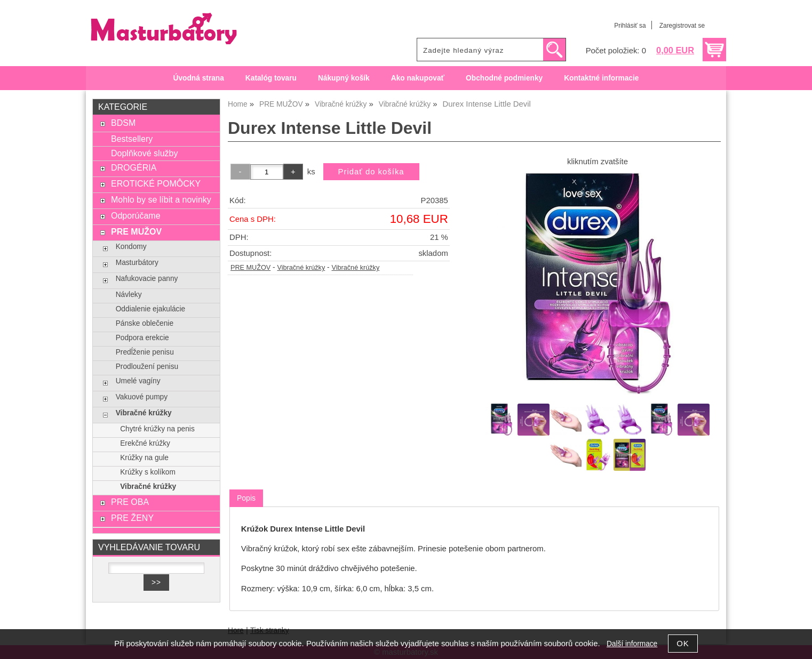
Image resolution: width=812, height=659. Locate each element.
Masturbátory (137, 263)
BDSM (123, 123)
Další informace (632, 644)
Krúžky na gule (144, 458)
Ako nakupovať (418, 78)
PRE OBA (130, 502)
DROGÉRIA (134, 167)
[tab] (246, 498)
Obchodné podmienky (504, 78)
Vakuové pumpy (142, 397)
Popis (246, 498)
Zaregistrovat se (682, 26)
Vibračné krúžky (301, 268)
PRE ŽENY (132, 518)
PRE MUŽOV (250, 268)
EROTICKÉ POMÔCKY (156, 183)
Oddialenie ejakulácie (150, 309)
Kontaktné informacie (601, 78)
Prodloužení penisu (147, 367)
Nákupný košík (344, 78)
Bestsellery (132, 139)
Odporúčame (136, 215)
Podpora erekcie (142, 338)
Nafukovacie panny (147, 279)
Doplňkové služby (145, 153)
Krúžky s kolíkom (148, 472)
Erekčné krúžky (145, 443)
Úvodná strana (199, 78)
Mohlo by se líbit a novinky (161, 199)
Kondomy (131, 247)
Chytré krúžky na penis (157, 429)
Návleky (129, 295)
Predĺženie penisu (145, 352)
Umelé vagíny (138, 381)
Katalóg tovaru (271, 78)
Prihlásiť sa (630, 26)
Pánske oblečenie (145, 323)
